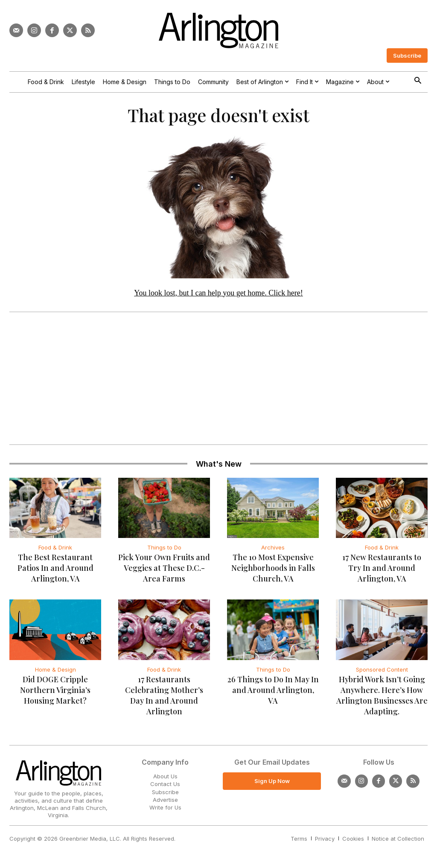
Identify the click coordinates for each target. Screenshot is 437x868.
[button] (418, 81)
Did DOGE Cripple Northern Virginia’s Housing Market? (55, 693)
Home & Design (55, 673)
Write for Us (165, 811)
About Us (165, 780)
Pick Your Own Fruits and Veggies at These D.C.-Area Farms (164, 571)
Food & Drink (55, 551)
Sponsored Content (382, 673)
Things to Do (164, 551)
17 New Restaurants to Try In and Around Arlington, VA (382, 571)
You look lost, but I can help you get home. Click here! (218, 296)
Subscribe (165, 795)
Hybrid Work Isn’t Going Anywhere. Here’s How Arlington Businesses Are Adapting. (382, 699)
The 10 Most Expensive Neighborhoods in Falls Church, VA (273, 571)
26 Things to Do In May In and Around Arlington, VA (273, 693)
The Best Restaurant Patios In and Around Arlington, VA (55, 571)
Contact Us (165, 787)
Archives (273, 551)
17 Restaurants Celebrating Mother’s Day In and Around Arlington (164, 699)
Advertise (165, 803)
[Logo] (218, 31)
